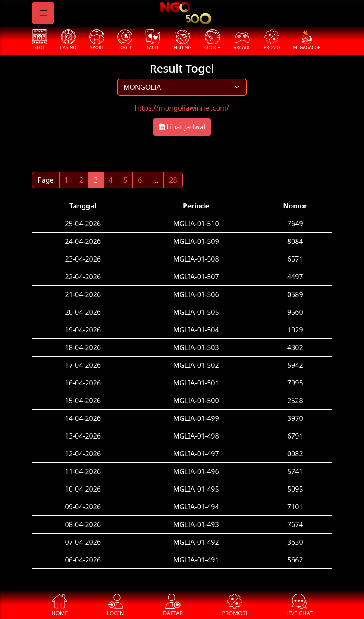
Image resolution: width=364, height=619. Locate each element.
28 (173, 180)
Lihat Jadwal (182, 127)
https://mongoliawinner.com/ (182, 108)
